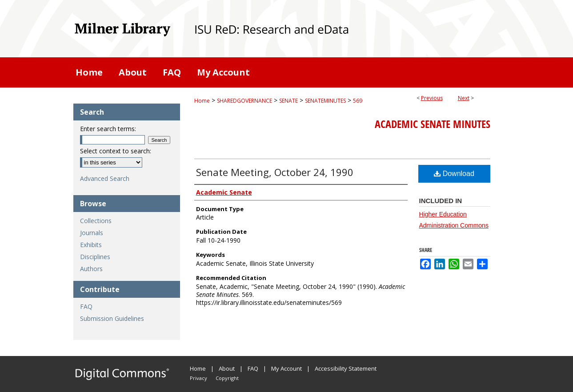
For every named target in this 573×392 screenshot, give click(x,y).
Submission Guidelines (112, 318)
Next (464, 98)
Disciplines (95, 257)
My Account (286, 368)
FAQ (86, 306)
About (227, 368)
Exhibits (91, 245)
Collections (96, 221)
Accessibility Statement (346, 368)
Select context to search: (116, 151)
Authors (91, 269)
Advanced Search (105, 178)
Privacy (198, 378)
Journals (92, 233)
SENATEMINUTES (325, 101)
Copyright (227, 378)
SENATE (289, 101)
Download (454, 174)
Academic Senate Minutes (433, 124)
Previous (432, 98)
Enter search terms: (108, 129)
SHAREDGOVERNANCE (244, 101)
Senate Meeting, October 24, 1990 (275, 172)
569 (358, 101)
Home (202, 101)
